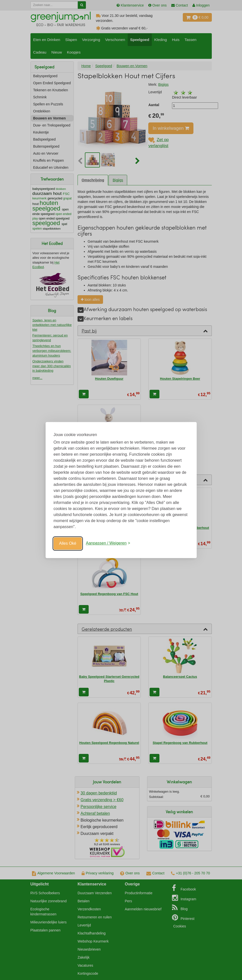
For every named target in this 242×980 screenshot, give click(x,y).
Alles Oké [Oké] (68, 543)
